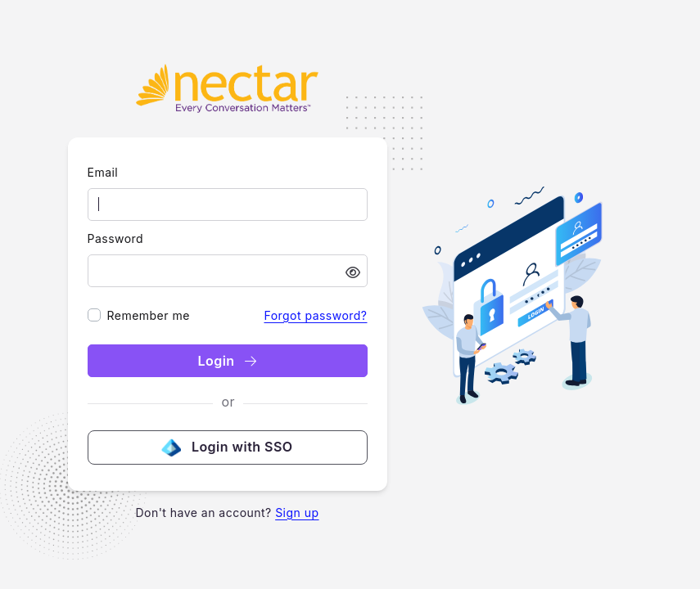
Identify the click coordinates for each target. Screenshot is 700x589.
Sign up (297, 513)
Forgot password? (315, 315)
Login (227, 361)
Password (116, 238)
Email (103, 172)
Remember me (149, 315)
